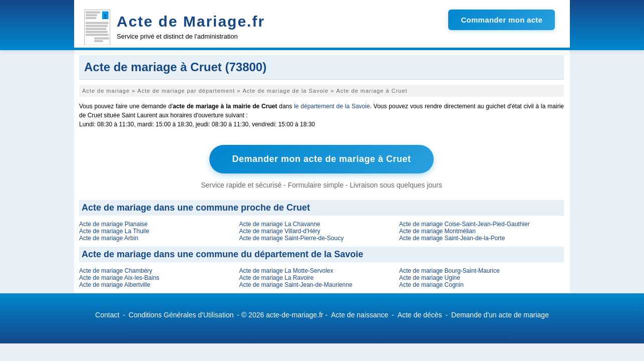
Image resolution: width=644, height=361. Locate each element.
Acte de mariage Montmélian (437, 231)
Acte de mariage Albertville (115, 285)
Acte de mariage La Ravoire (276, 278)
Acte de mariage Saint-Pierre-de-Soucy (291, 238)
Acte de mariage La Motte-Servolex (286, 271)
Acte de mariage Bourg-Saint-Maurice (449, 271)
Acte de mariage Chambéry (116, 271)
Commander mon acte (502, 20)
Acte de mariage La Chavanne (279, 224)
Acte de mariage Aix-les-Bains (119, 278)
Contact (107, 315)
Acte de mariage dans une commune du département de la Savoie (222, 254)
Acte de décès (420, 315)
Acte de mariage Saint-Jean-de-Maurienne (295, 285)
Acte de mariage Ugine (430, 278)
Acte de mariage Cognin (431, 285)
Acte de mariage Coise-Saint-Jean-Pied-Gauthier (464, 224)
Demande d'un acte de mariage (500, 315)
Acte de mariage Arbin (109, 238)
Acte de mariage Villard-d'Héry (279, 231)
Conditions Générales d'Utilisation (181, 315)
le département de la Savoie (332, 106)
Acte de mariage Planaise (113, 224)
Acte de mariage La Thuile (114, 231)
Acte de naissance (360, 315)
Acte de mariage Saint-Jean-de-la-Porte (452, 238)
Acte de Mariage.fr (191, 21)
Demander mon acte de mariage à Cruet (321, 159)
